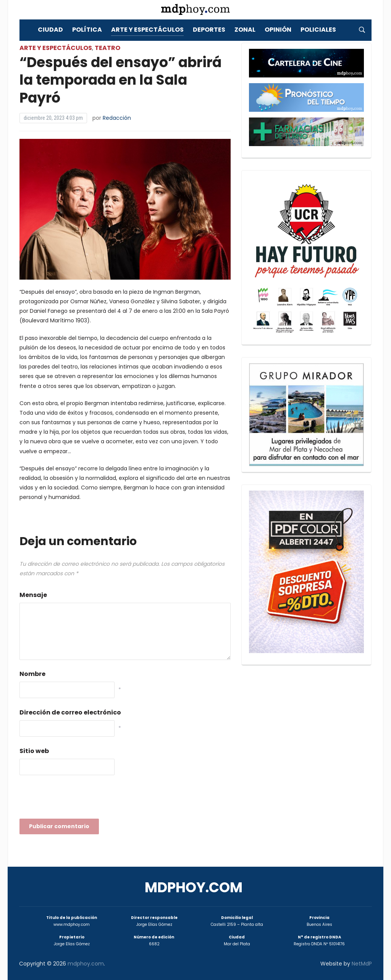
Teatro (107, 48)
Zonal (245, 30)
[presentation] (78, 799)
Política (87, 30)
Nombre (32, 674)
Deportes (209, 30)
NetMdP (362, 964)
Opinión (278, 30)
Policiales (318, 30)
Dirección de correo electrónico (70, 712)
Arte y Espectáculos (147, 30)
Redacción (117, 118)
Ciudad (50, 30)
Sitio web (34, 751)
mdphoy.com (194, 887)
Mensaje (33, 595)
